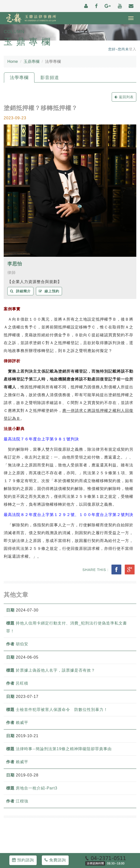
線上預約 (49, 291)
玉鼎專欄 (31, 61)
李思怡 (15, 264)
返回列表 (124, 97)
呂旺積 (22, 683)
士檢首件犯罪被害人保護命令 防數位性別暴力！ (62, 710)
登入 (133, 49)
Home (13, 61)
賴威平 (22, 723)
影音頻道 (50, 78)
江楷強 (22, 801)
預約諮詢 (23, 860)
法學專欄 (19, 78)
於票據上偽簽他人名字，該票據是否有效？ (55, 670)
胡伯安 (22, 644)
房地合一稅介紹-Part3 (37, 788)
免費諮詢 (55, 860)
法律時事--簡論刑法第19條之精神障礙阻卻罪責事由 (64, 749)
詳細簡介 (20, 291)
